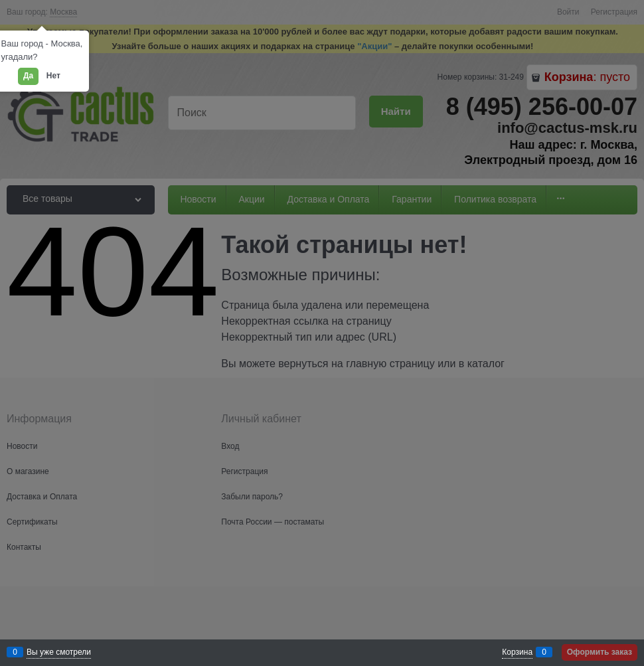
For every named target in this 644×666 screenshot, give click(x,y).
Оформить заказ (600, 652)
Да (28, 76)
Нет (53, 76)
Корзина (517, 652)
